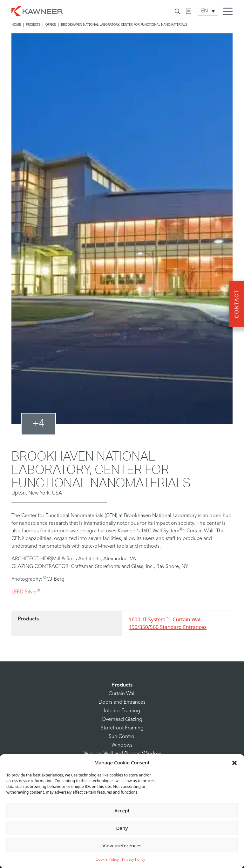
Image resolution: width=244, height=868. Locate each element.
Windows (122, 745)
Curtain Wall (122, 694)
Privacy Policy (134, 860)
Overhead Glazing (122, 720)
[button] (234, 762)
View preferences (122, 845)
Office (51, 24)
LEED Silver (26, 592)
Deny (122, 828)
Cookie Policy (107, 860)
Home (16, 24)
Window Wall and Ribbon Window (122, 754)
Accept (122, 810)
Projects (33, 24)
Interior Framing (122, 711)
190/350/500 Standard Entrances (168, 627)
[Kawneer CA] (189, 11)
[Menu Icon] (229, 12)
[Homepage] (37, 10)
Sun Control (122, 737)
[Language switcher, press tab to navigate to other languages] (208, 11)
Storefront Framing (122, 728)
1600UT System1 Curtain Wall (165, 619)
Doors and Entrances (122, 702)
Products (122, 685)
